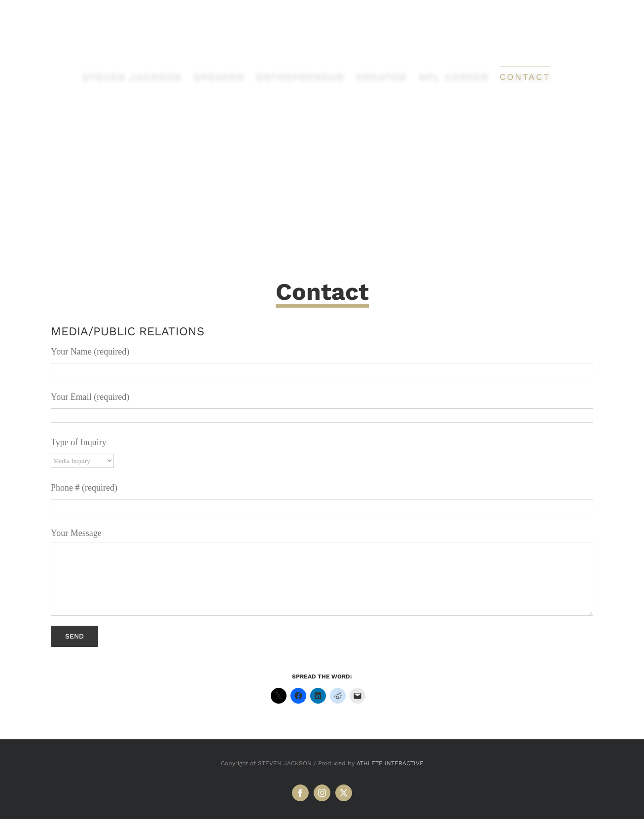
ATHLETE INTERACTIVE (390, 763)
